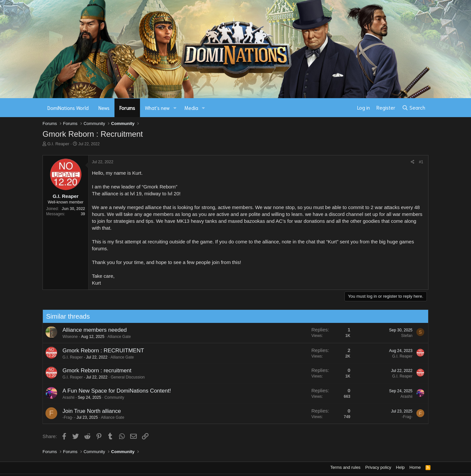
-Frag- (65, 417)
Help (401, 467)
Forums (127, 108)
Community (112, 397)
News (104, 108)
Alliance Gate (117, 337)
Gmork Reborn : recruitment (94, 370)
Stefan (404, 336)
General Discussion (125, 377)
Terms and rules (345, 467)
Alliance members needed (92, 330)
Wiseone (68, 337)
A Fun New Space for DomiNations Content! (114, 391)
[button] (175, 108)
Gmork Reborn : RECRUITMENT (101, 351)
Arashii (66, 397)
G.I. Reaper (58, 144)
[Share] (413, 162)
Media (191, 108)
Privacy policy (378, 467)
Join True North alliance (89, 411)
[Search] (414, 108)
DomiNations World (68, 108)
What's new (157, 108)
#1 (421, 162)
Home (415, 467)
